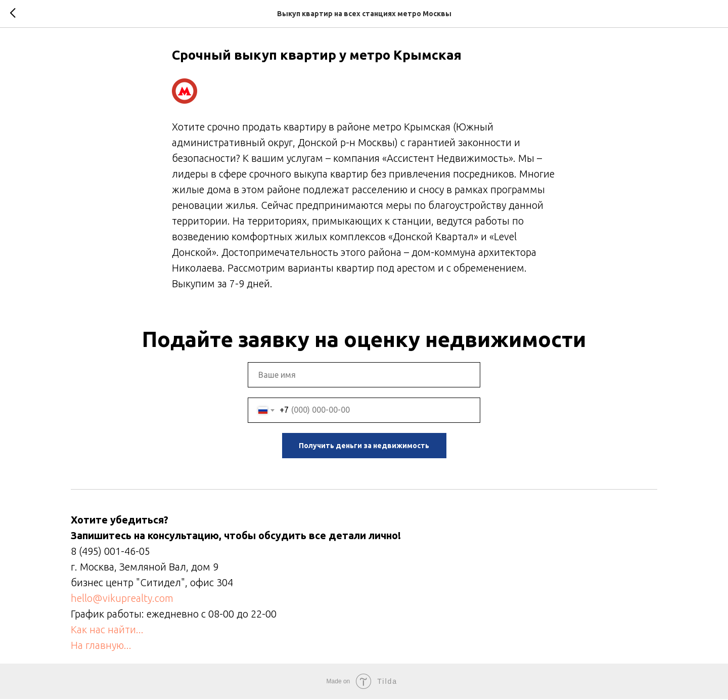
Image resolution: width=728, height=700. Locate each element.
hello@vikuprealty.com (122, 599)
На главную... (101, 646)
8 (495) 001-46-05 (110, 552)
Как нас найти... (107, 630)
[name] (364, 376)
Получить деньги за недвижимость (364, 447)
